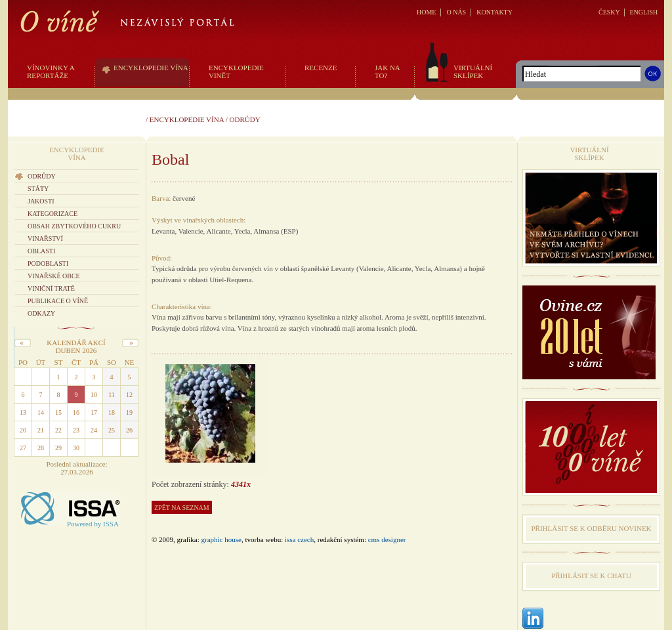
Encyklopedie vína (187, 119)
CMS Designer (387, 539)
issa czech (299, 539)
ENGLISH (643, 12)
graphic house (221, 539)
